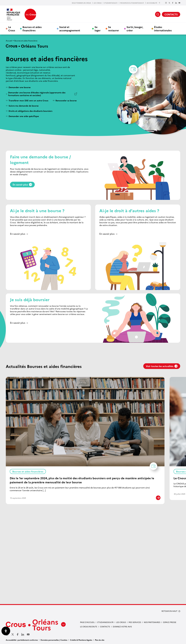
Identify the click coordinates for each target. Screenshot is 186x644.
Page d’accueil (87, 622)
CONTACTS (171, 14)
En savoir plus (22, 184)
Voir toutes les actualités (162, 366)
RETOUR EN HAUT (170, 611)
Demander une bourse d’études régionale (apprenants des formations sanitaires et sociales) (37, 94)
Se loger (98, 29)
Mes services (135, 622)
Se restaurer (114, 29)
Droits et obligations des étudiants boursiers (30, 111)
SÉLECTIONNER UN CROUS (81, 3)
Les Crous (121, 622)
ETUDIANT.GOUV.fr (111, 3)
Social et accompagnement (70, 29)
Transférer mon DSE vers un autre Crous (28, 101)
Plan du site (100, 640)
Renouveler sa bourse (66, 101)
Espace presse (170, 622)
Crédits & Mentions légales (81, 640)
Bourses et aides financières (32, 29)
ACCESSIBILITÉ (153, 3)
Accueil (9, 41)
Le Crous (12, 29)
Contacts (105, 627)
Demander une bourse (20, 87)
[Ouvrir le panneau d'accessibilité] (6, 631)
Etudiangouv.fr (105, 622)
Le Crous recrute (89, 627)
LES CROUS (98, 3)
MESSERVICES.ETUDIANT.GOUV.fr (132, 3)
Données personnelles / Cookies (54, 640)
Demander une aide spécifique (24, 116)
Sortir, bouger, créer (135, 29)
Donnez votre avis (122, 627)
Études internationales (163, 29)
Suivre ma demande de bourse (24, 106)
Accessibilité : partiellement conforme (22, 640)
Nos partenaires (152, 622)
